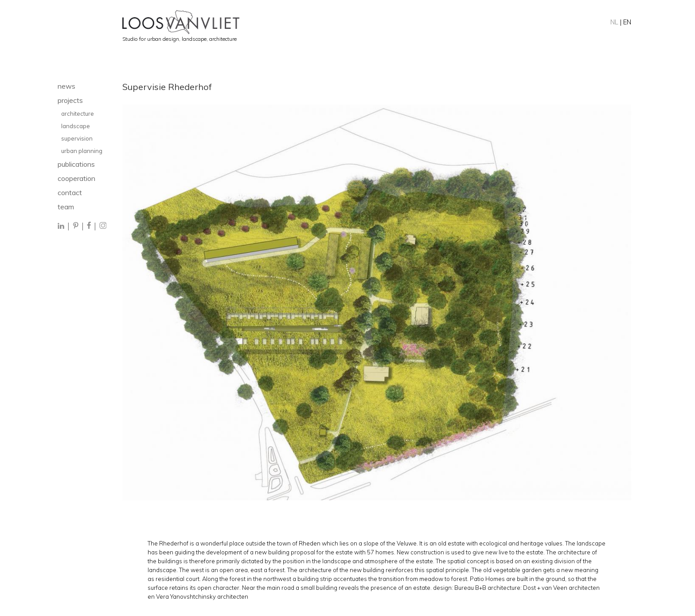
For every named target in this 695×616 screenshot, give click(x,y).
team (66, 207)
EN (627, 22)
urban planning (82, 151)
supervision (77, 138)
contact (70, 192)
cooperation (76, 178)
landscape (76, 126)
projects (70, 100)
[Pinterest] (76, 226)
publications (76, 164)
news (66, 86)
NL (614, 22)
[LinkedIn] (61, 226)
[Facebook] (89, 226)
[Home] (377, 22)
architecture (78, 114)
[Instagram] (103, 226)
